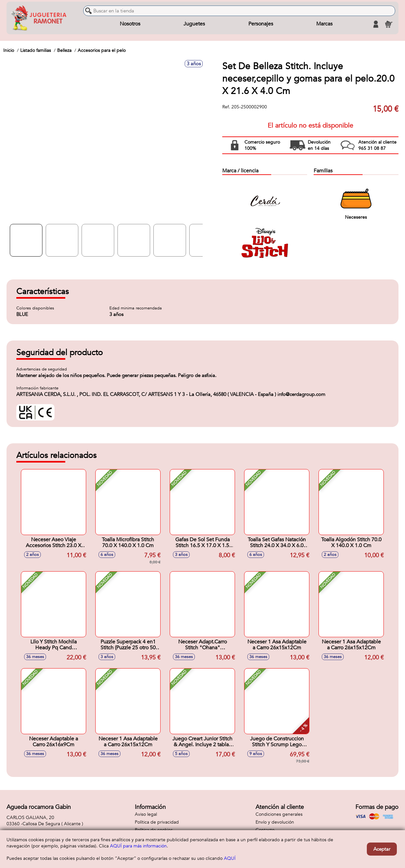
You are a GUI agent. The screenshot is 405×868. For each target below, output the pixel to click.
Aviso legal (146, 814)
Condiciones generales (279, 814)
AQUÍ (230, 858)
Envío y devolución (275, 822)
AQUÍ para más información (138, 846)
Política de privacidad (157, 822)
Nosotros (130, 24)
